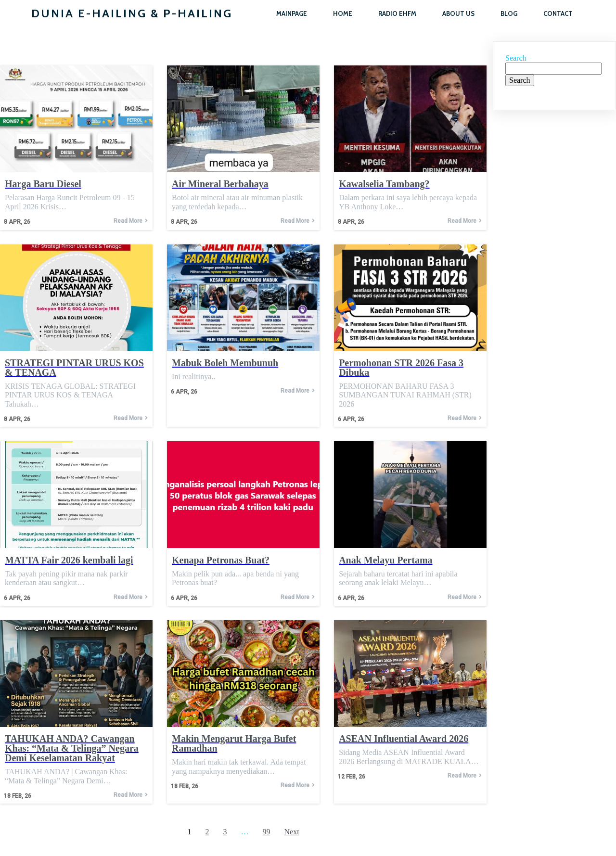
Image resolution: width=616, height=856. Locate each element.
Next (292, 832)
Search (516, 58)
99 (267, 832)
